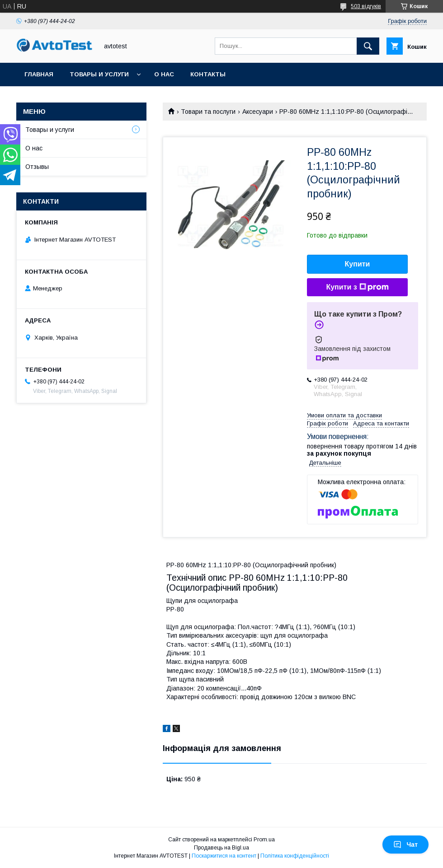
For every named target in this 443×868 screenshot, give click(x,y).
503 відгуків (366, 6)
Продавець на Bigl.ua (221, 848)
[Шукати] (368, 46)
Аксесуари (258, 112)
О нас (164, 74)
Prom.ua (264, 840)
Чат (405, 845)
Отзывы (37, 167)
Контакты (208, 74)
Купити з (357, 287)
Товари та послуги (208, 112)
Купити (358, 264)
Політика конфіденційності (295, 856)
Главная (39, 74)
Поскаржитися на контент (224, 856)
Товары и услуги (99, 74)
